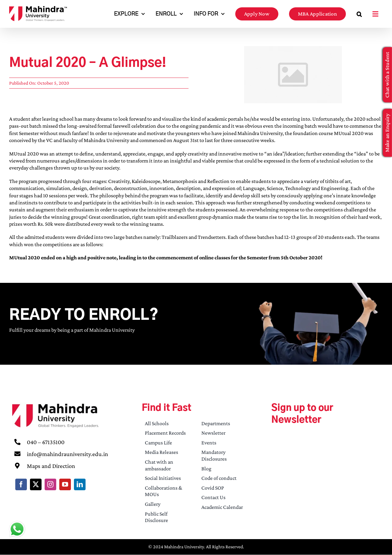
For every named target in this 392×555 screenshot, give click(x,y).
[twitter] (36, 484)
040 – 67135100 (46, 442)
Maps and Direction (51, 466)
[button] (359, 14)
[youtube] (65, 484)
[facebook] (21, 484)
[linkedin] (80, 484)
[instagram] (50, 484)
